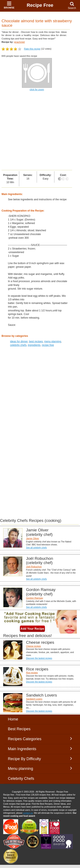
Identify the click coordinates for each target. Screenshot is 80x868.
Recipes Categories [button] (40, 739)
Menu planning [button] (40, 768)
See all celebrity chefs (36, 548)
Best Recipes (19, 729)
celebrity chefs (18, 345)
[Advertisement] (40, 131)
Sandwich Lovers (34, 699)
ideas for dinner (19, 341)
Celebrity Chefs (21, 779)
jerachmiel (19, 42)
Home (13, 719)
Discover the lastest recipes (39, 658)
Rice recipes (32, 673)
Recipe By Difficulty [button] (40, 759)
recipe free (48, 345)
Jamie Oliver (33, 538)
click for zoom (37, 89)
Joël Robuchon (34, 567)
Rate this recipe (32, 49)
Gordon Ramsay (35, 598)
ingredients (34, 345)
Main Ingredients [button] (40, 749)
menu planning (53, 341)
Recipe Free (40, 5)
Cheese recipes (33, 646)
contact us (28, 813)
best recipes (36, 341)
